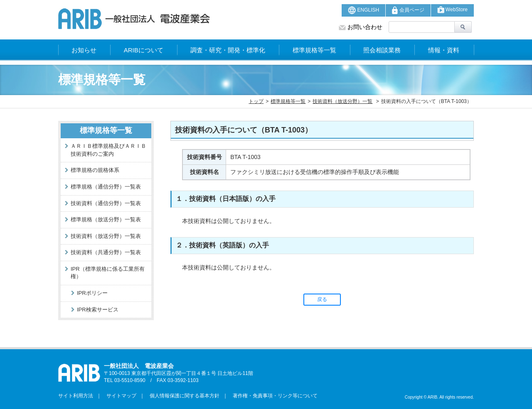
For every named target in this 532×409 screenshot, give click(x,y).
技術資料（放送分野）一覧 (342, 101)
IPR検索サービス (98, 310)
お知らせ (84, 50)
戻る (322, 299)
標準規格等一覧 (314, 50)
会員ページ (408, 10)
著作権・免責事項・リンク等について (273, 396)
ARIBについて (144, 50)
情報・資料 (444, 50)
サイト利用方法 (76, 396)
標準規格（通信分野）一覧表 (106, 187)
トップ (256, 101)
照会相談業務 (382, 50)
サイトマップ (119, 396)
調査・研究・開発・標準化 (228, 50)
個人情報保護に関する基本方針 (182, 396)
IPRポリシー (92, 293)
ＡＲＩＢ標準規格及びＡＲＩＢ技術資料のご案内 (108, 150)
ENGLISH (363, 10)
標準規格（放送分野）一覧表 (106, 219)
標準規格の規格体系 (95, 170)
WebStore (452, 10)
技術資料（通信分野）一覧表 (106, 203)
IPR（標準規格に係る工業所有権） (108, 273)
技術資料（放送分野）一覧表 (106, 236)
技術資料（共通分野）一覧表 (106, 252)
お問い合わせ (361, 27)
